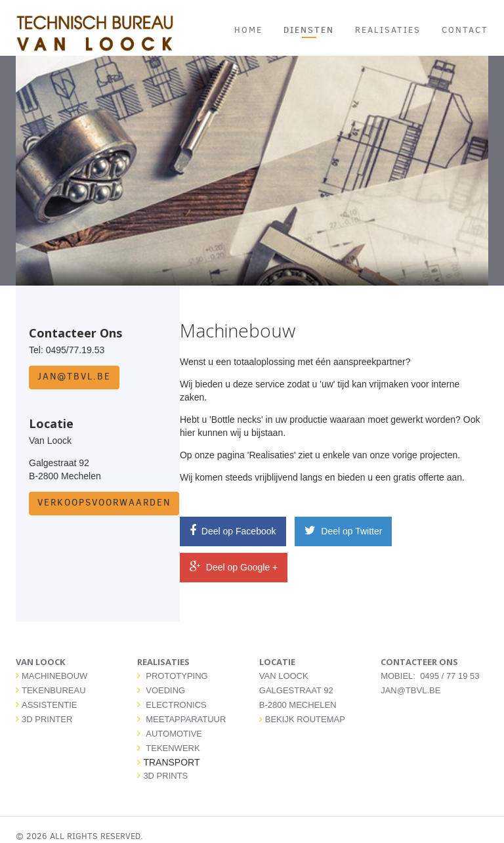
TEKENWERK (173, 748)
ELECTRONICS (176, 705)
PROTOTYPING (177, 676)
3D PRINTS (165, 776)
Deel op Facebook (233, 530)
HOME (248, 30)
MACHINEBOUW (54, 676)
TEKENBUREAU (54, 690)
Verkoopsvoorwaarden (104, 503)
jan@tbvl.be (74, 377)
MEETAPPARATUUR (186, 719)
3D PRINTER (47, 719)
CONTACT (465, 30)
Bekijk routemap (302, 719)
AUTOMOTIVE (174, 734)
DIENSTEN (309, 30)
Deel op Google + (234, 567)
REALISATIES (388, 30)
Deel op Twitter (343, 530)
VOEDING (165, 690)
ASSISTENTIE (50, 705)
